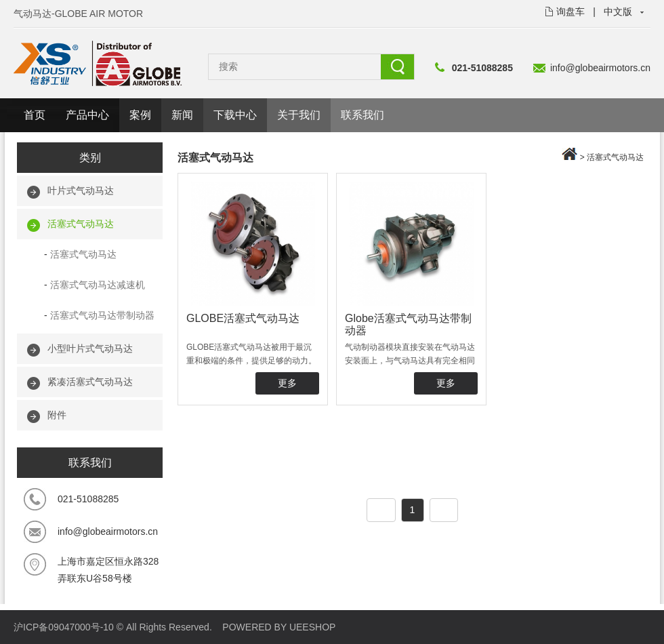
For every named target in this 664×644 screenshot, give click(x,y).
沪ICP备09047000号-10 (64, 627)
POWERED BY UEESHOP (279, 627)
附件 (57, 415)
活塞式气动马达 (81, 224)
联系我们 (362, 115)
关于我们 (299, 115)
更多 (287, 383)
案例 (140, 115)
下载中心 (235, 115)
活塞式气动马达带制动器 (102, 315)
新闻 (182, 115)
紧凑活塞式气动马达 (90, 382)
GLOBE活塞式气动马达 (243, 318)
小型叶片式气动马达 (90, 348)
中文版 (618, 12)
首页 (35, 115)
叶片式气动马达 (81, 190)
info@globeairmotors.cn (600, 68)
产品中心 (87, 115)
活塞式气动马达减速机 (98, 285)
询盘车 (570, 12)
